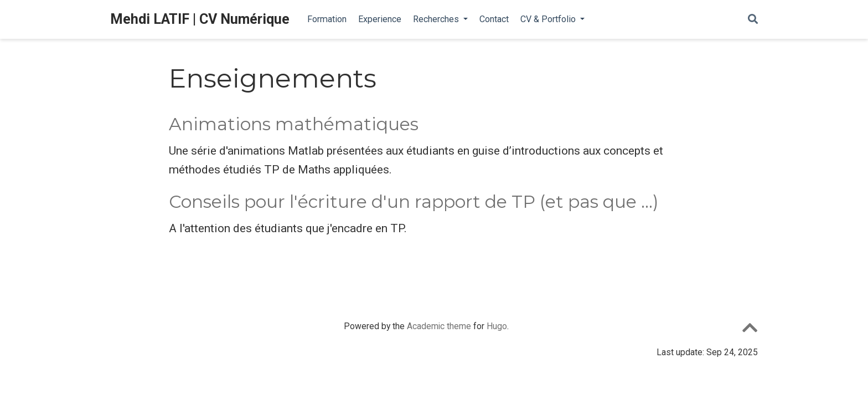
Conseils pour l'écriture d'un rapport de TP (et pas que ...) (414, 202)
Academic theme (439, 326)
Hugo (497, 326)
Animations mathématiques (294, 124)
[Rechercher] (753, 20)
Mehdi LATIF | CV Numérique (200, 19)
